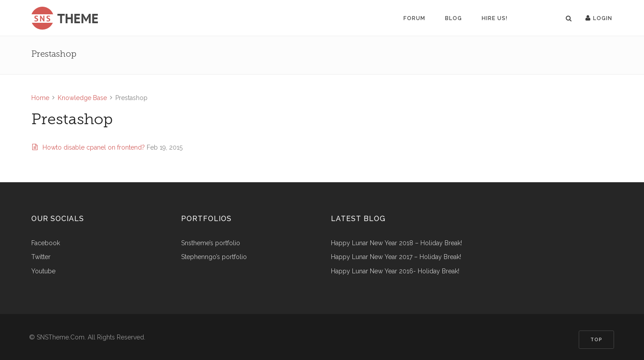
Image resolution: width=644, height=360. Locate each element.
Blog (453, 18)
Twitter (41, 257)
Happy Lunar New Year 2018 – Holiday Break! (396, 243)
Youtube (43, 271)
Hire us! (495, 18)
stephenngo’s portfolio (214, 257)
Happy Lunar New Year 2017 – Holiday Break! (396, 257)
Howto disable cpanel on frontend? (89, 147)
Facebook (46, 243)
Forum (414, 18)
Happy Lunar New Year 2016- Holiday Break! (395, 271)
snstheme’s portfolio (211, 243)
